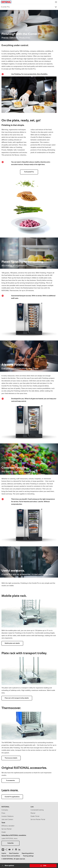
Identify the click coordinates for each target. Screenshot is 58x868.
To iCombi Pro (29, 172)
